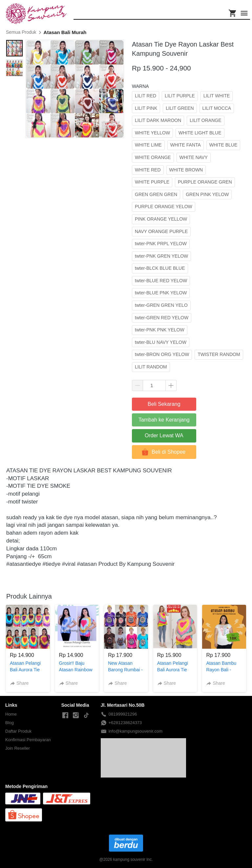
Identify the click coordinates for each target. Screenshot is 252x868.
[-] (65, 716)
